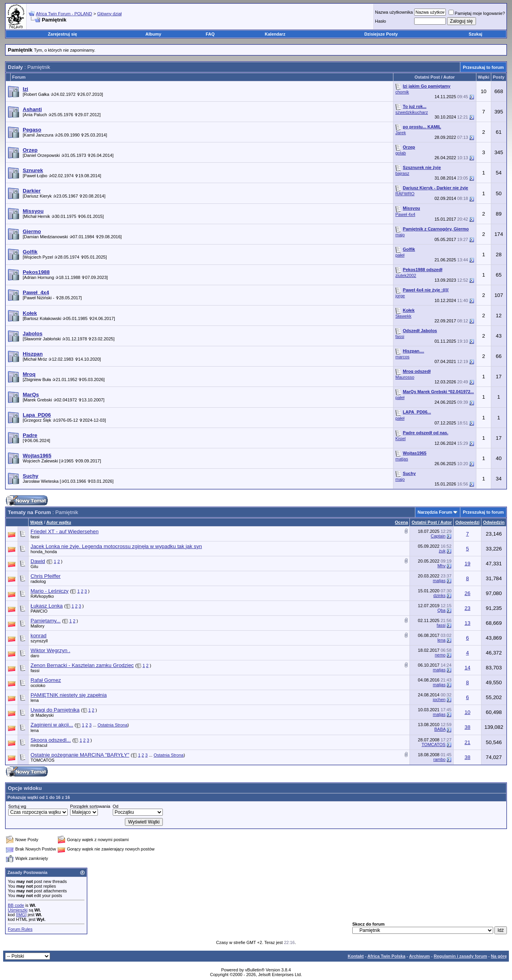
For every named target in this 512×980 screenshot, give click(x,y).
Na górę (499, 956)
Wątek (36, 522)
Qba (441, 610)
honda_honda (44, 552)
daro (35, 656)
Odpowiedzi (467, 522)
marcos (402, 357)
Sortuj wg (17, 806)
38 (468, 727)
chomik (402, 92)
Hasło (380, 21)
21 (468, 742)
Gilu (34, 566)
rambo (439, 759)
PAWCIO (39, 611)
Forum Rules (20, 929)
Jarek (401, 133)
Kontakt (356, 956)
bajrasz (402, 173)
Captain (438, 536)
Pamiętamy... (46, 621)
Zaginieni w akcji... (52, 725)
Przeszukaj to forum (483, 67)
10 (468, 712)
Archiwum (419, 956)
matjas (402, 459)
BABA (440, 729)
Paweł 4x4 (405, 214)
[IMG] (21, 915)
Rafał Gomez (46, 680)
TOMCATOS (434, 744)
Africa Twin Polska (387, 956)
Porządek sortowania (90, 806)
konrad (39, 636)
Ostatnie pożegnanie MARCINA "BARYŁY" (80, 755)
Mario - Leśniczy (50, 591)
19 (468, 564)
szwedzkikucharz (412, 112)
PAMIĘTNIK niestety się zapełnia (69, 695)
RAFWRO (405, 194)
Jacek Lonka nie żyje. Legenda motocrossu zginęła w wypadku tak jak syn (116, 546)
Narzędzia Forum (435, 512)
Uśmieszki (18, 910)
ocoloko (38, 685)
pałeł (400, 255)
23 (468, 608)
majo (400, 235)
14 (468, 668)
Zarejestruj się (62, 34)
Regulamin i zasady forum (460, 956)
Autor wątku (59, 522)
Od (116, 806)
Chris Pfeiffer (46, 576)
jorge (400, 296)
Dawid (38, 561)
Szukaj (475, 34)
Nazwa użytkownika (394, 12)
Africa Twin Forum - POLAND (64, 14)
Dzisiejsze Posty (381, 34)
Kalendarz (275, 34)
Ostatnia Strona (112, 725)
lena (441, 640)
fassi (400, 336)
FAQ (210, 34)
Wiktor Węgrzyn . (50, 650)
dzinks (439, 595)
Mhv (441, 566)
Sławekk (403, 316)
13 (468, 623)
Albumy (153, 34)
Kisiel (400, 439)
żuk (442, 551)
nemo (440, 655)
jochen (439, 699)
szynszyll (39, 641)
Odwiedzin (494, 522)
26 (468, 593)
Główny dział (109, 14)
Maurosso (405, 377)
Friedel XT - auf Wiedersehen (65, 531)
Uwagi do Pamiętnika (55, 710)
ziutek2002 (406, 275)
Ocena (402, 522)
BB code (16, 905)
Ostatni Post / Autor (432, 522)
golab (401, 153)
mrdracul (39, 745)
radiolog (38, 581)
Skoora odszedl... (51, 740)
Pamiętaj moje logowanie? (477, 13)
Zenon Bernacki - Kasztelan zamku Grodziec (82, 665)
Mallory (37, 626)
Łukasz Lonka (47, 606)
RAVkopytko (42, 596)
